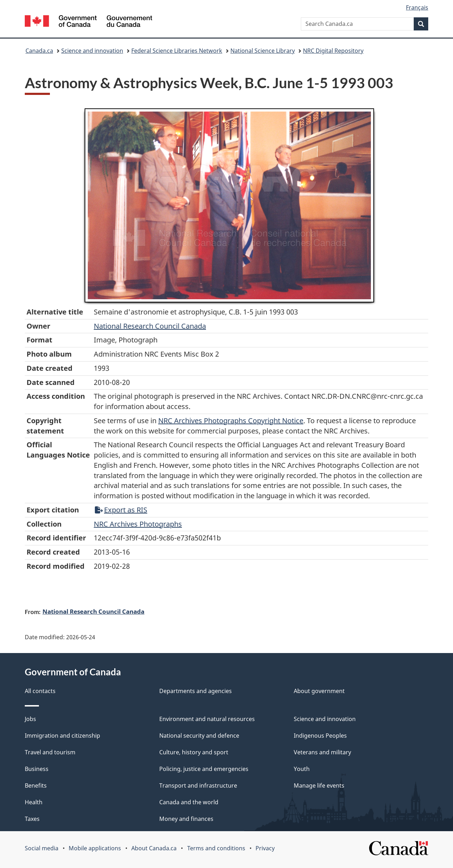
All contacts (40, 691)
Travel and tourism (50, 752)
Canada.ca (39, 51)
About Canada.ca (154, 848)
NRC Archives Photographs (138, 524)
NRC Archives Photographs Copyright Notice (231, 421)
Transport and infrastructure (198, 785)
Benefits (36, 785)
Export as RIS (121, 510)
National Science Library (263, 51)
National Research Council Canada (150, 326)
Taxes (32, 819)
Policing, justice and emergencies (204, 769)
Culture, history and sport (194, 752)
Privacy (265, 848)
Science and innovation (92, 51)
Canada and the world (189, 802)
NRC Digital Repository (333, 51)
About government (319, 691)
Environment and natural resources (207, 719)
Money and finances (186, 819)
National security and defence (199, 736)
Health (34, 802)
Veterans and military (322, 752)
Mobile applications (95, 848)
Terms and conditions (216, 848)
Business (37, 769)
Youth (302, 769)
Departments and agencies (196, 691)
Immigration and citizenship (62, 736)
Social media (42, 848)
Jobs (30, 719)
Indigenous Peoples (320, 736)
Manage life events (319, 785)
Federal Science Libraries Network (177, 51)
